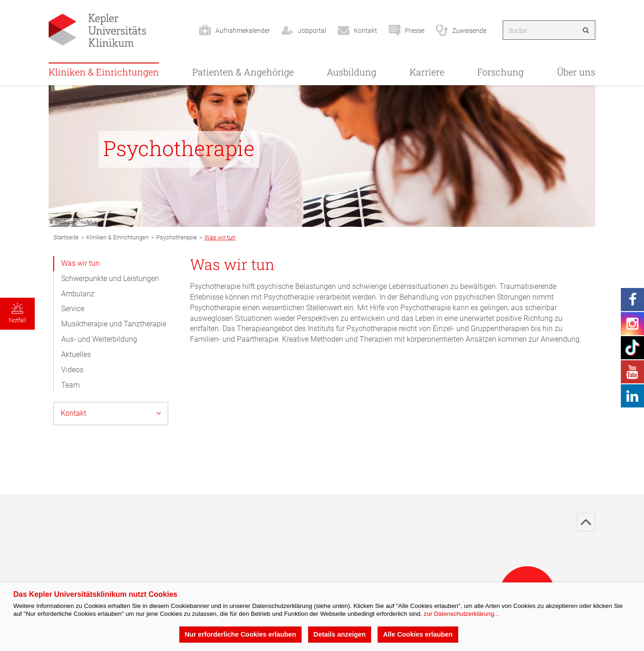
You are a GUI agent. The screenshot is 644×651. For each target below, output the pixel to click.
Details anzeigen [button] (340, 634)
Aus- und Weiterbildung (99, 339)
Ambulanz (78, 294)
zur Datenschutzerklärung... (461, 614)
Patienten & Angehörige (243, 72)
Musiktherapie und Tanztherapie (114, 324)
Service (73, 309)
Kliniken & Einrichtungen (104, 72)
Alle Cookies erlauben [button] (418, 634)
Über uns (576, 72)
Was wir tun (80, 263)
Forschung (500, 72)
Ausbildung (351, 72)
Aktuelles (76, 354)
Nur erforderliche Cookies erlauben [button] (240, 634)
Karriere (427, 72)
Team (70, 385)
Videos (72, 370)
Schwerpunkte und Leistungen (110, 279)
